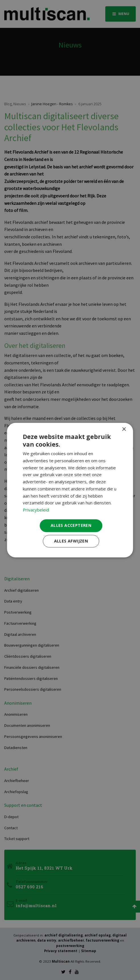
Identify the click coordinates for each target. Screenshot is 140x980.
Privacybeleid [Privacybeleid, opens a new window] (36, 510)
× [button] (124, 429)
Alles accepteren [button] (71, 525)
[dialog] (70, 490)
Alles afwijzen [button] (71, 541)
